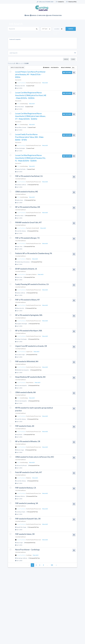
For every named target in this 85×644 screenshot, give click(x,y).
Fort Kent (18, 107)
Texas (21, 247)
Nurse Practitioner (21, 83)
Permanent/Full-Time (34, 185)
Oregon (23, 355)
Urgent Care (29, 352)
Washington (22, 148)
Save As (66, 59)
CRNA (18, 104)
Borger (18, 247)
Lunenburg (19, 512)
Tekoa (18, 148)
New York (23, 86)
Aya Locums (18, 80)
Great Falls (19, 231)
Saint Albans (19, 127)
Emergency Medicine (31, 274)
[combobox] (46, 29)
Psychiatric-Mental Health (33, 228)
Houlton (18, 200)
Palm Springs (19, 558)
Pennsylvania (27, 262)
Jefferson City (19, 465)
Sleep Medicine (30, 382)
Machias (18, 216)
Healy (17, 435)
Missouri (25, 465)
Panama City (19, 169)
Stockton (18, 293)
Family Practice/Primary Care (34, 83)
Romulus (18, 86)
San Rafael (19, 185)
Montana (24, 231)
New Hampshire (25, 370)
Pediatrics (29, 259)
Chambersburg (20, 262)
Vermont (24, 127)
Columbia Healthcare (20, 179)
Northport (18, 339)
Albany (18, 308)
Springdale (19, 324)
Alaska (21, 435)
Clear (73, 59)
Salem (18, 543)
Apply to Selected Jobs (17, 67)
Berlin (18, 386)
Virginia (23, 512)
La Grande (19, 355)
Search (71, 29)
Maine (22, 107)
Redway (18, 496)
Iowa (21, 277)
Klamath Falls (19, 527)
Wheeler (18, 450)
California (24, 185)
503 (52, 565)
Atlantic (18, 277)
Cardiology (29, 555)
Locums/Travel (31, 86)
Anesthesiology (24, 104)
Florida (24, 169)
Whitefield (19, 370)
